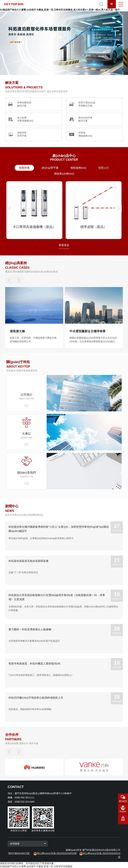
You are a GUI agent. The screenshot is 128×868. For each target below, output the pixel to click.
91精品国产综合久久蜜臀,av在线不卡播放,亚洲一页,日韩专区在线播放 (36, 866)
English (123, 811)
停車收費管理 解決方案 (24, 104)
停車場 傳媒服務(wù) (85, 134)
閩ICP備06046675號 (19, 853)
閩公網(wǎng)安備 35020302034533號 (57, 853)
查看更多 (64, 245)
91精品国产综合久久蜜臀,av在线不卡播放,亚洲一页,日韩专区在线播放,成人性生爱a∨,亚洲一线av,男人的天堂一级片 (60, 10)
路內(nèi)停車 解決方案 (85, 119)
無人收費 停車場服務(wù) (25, 119)
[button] (10, 208)
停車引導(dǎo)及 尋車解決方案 (87, 104)
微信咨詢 (123, 801)
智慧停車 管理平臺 (22, 134)
